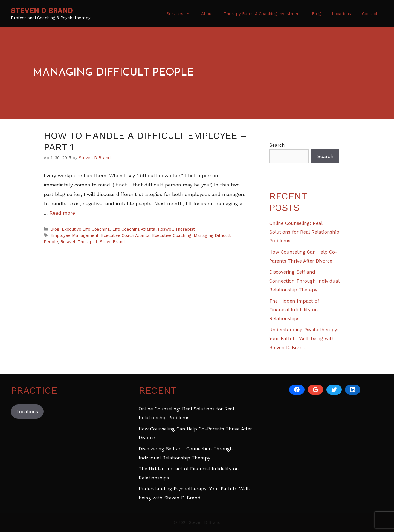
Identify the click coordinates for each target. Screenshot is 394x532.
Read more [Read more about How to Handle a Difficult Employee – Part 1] (62, 213)
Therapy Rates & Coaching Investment (262, 14)
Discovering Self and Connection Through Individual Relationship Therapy (304, 281)
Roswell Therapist (176, 229)
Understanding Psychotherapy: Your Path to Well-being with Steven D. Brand (304, 339)
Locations (341, 14)
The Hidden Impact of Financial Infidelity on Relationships (294, 310)
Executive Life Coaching (86, 229)
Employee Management (74, 235)
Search (277, 145)
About (207, 14)
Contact (370, 14)
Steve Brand (112, 242)
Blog (316, 14)
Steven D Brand (42, 11)
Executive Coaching (172, 235)
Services (181, 14)
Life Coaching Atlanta (134, 229)
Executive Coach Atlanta (125, 235)
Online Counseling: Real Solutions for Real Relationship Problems (304, 232)
